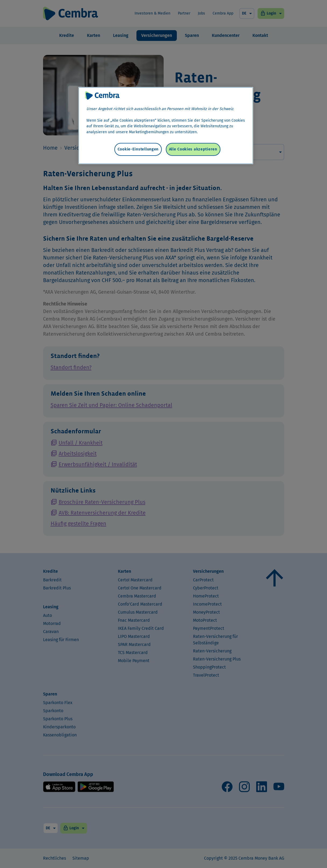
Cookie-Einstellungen (138, 149)
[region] (166, 126)
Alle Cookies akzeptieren (193, 149)
